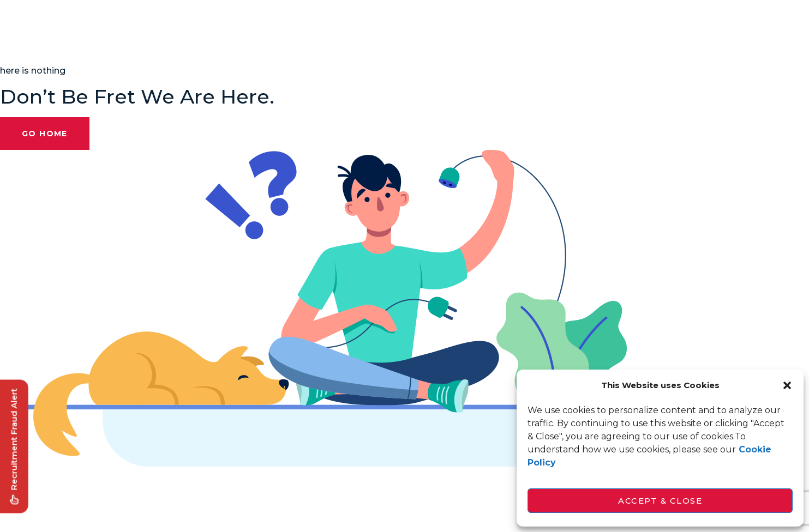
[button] (787, 385)
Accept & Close (660, 501)
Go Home (45, 134)
